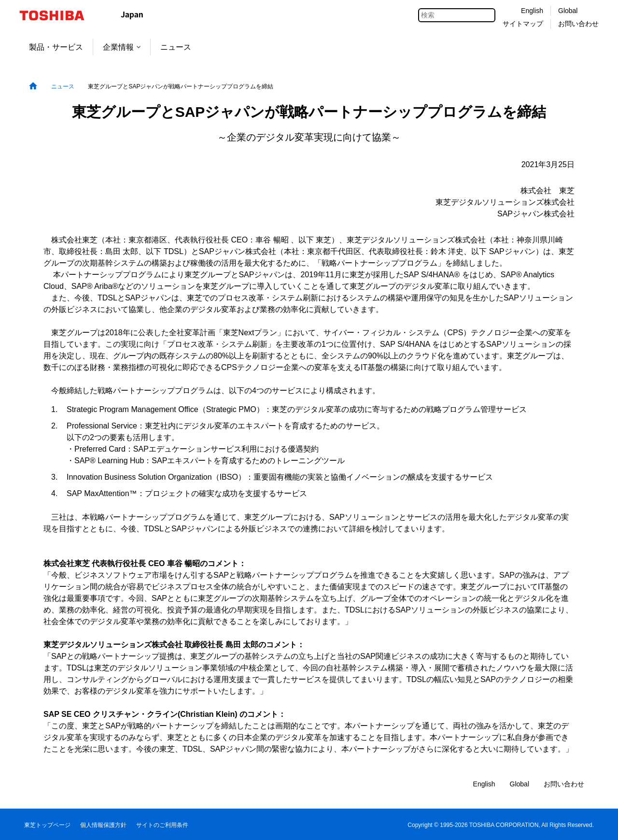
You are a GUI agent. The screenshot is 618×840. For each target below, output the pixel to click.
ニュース (176, 47)
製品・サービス (56, 47)
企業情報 (122, 47)
